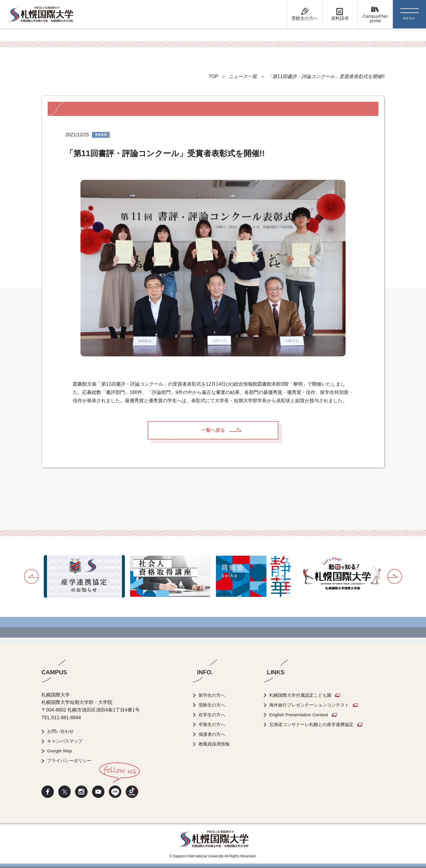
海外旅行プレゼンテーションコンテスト (314, 705)
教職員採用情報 (215, 744)
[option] (84, 576)
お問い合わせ (62, 731)
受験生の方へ (213, 705)
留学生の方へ (213, 695)
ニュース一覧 (243, 76)
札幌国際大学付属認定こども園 (305, 695)
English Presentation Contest (302, 715)
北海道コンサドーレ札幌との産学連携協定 (317, 724)
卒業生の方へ (213, 724)
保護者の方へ (213, 734)
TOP (213, 76)
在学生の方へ (213, 715)
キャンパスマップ (66, 741)
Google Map (60, 751)
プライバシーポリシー (71, 760)
